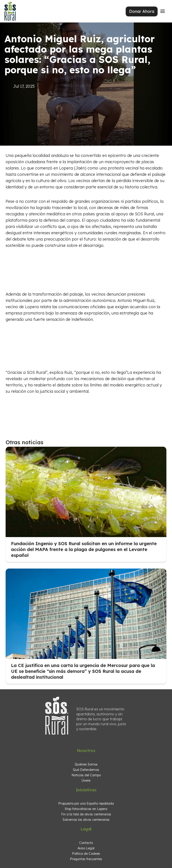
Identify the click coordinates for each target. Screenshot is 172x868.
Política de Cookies (86, 854)
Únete (86, 781)
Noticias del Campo (86, 775)
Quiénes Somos (86, 764)
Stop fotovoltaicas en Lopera (86, 809)
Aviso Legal (86, 848)
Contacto (86, 843)
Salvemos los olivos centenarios (86, 820)
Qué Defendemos (86, 770)
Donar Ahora (142, 11)
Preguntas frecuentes (86, 859)
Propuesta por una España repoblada (86, 803)
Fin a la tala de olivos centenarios (86, 814)
